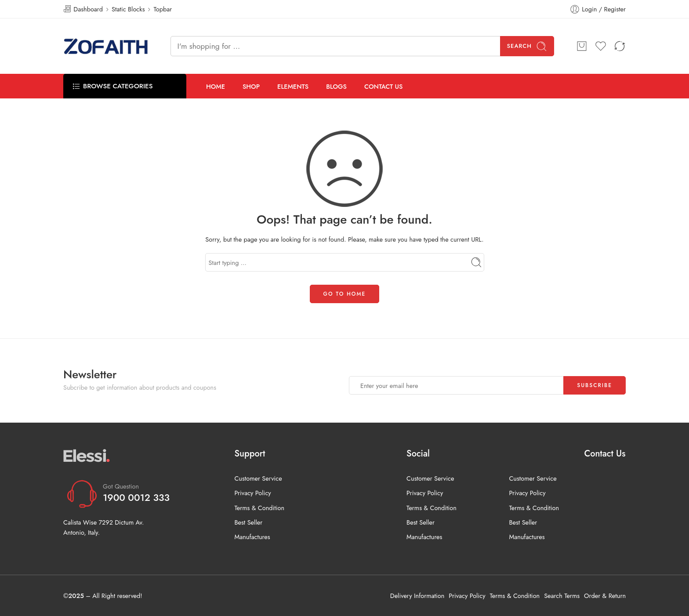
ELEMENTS (293, 86)
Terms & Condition (259, 508)
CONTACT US (384, 86)
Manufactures (252, 537)
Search (527, 46)
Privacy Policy (252, 493)
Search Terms (562, 596)
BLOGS (336, 86)
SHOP (251, 86)
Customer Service (258, 478)
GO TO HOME (345, 294)
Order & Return (605, 596)
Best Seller (248, 522)
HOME (216, 86)
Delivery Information (417, 596)
